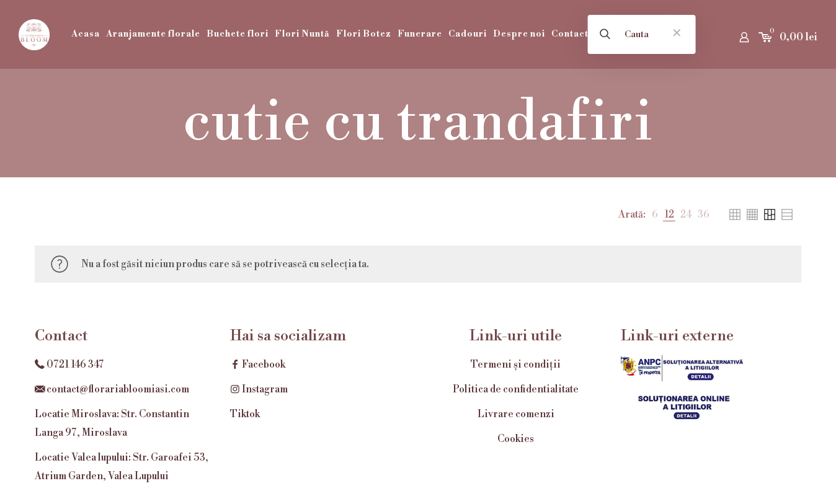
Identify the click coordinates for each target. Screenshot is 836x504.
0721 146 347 (75, 365)
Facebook (258, 365)
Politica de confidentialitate (516, 389)
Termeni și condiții (516, 365)
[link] (655, 214)
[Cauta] (641, 34)
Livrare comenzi (516, 414)
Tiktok (245, 414)
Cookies (516, 439)
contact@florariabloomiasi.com (118, 389)
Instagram (259, 389)
